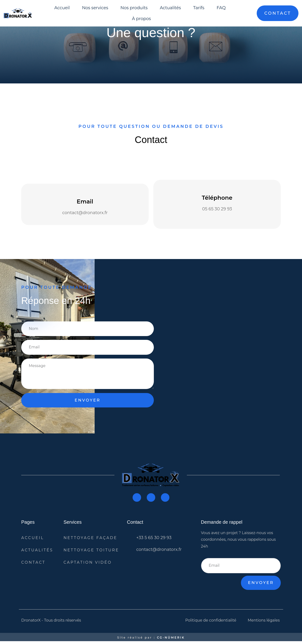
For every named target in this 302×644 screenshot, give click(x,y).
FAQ (221, 8)
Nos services (95, 8)
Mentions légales (264, 623)
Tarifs (199, 8)
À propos (141, 19)
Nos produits (134, 8)
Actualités (170, 8)
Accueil (62, 8)
